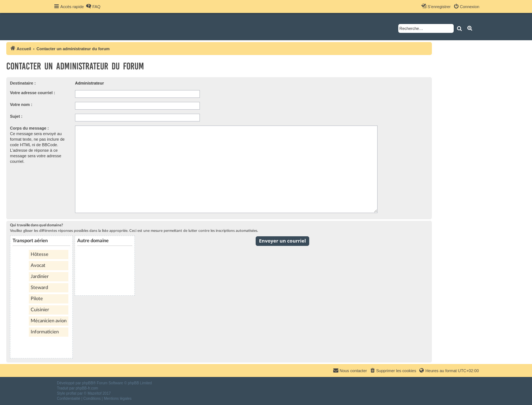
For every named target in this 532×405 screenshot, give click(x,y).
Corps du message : (29, 128)
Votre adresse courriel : (33, 93)
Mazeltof (95, 393)
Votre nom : (21, 104)
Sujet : (16, 116)
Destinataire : (23, 83)
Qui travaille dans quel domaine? (37, 225)
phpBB (88, 383)
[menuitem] (93, 7)
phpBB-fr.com (87, 388)
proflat (71, 393)
